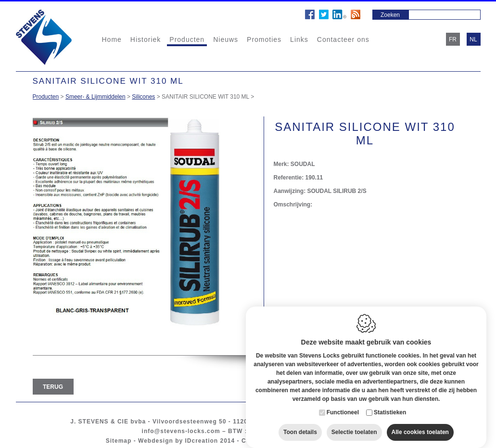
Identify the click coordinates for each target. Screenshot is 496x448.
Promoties (264, 39)
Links (299, 39)
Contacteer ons (343, 39)
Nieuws (226, 39)
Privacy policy (315, 441)
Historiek (146, 39)
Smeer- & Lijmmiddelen (95, 97)
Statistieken (390, 403)
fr (453, 39)
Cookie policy (263, 441)
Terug (53, 387)
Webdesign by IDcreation (178, 441)
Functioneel (343, 403)
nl (473, 39)
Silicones (143, 97)
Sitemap (119, 441)
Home (112, 39)
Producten (187, 39)
